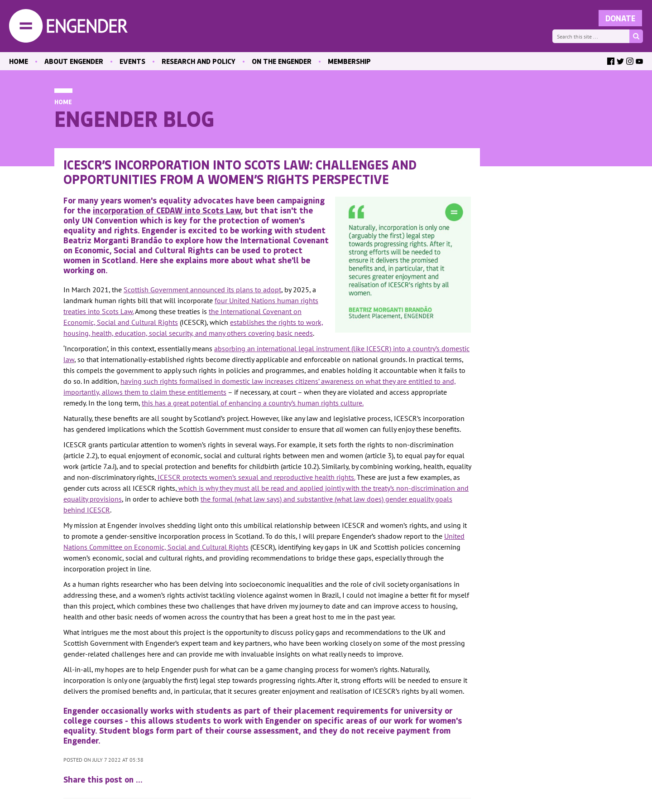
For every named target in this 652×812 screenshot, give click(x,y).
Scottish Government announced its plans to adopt (202, 290)
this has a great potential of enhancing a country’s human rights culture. (253, 403)
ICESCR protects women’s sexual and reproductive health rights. (255, 477)
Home (63, 102)
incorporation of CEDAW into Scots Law (167, 210)
